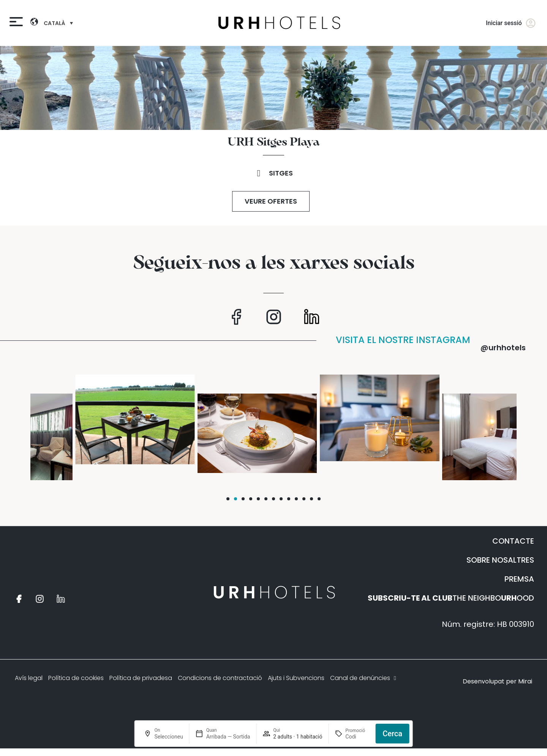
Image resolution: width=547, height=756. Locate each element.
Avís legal (29, 678)
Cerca (392, 734)
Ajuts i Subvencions (296, 678)
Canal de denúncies (364, 678)
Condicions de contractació (220, 678)
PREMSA (519, 579)
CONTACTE (513, 541)
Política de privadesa (141, 678)
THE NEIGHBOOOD (451, 598)
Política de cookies (76, 678)
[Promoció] (357, 737)
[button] (228, 499)
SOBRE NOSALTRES (500, 560)
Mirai (525, 681)
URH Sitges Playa (273, 142)
